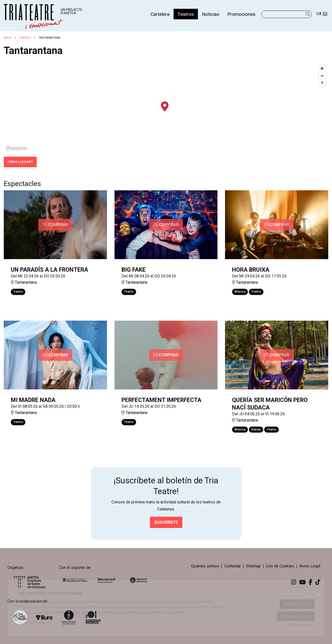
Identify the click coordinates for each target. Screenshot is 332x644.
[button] (309, 14)
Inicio (8, 38)
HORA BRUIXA (251, 270)
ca (319, 14)
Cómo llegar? (20, 162)
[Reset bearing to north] (322, 83)
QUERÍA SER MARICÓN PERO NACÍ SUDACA (270, 404)
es (325, 14)
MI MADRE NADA (33, 400)
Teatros (25, 38)
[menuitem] (160, 14)
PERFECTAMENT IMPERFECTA (161, 400)
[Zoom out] (322, 76)
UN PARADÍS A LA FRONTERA (49, 270)
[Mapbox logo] (16, 148)
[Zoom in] (322, 68)
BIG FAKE (134, 270)
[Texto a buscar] (287, 14)
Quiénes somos (205, 566)
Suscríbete (166, 522)
